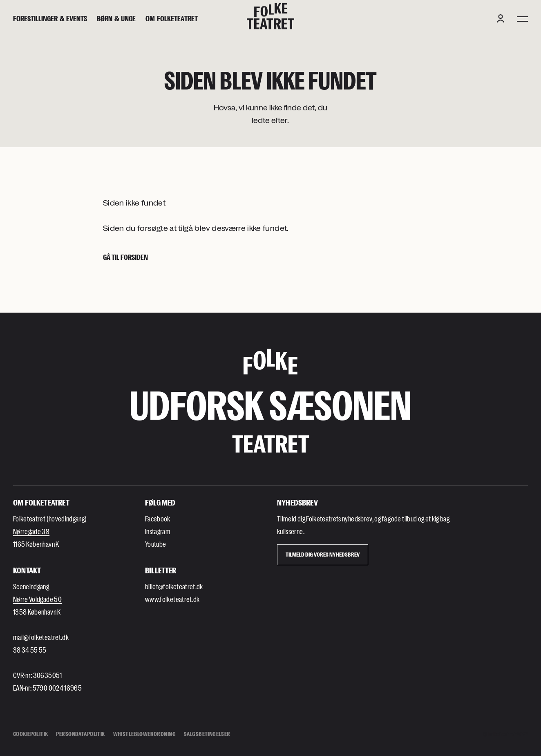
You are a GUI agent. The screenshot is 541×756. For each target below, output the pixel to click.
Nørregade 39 (31, 531)
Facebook (158, 519)
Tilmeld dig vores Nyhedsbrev (323, 554)
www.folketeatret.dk (172, 599)
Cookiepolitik (30, 734)
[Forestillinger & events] (50, 19)
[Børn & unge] (116, 19)
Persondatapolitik (80, 734)
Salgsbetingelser (207, 734)
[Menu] (522, 18)
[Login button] (501, 18)
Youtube (155, 544)
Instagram (158, 531)
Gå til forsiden (125, 257)
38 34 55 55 (30, 650)
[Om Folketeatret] (172, 19)
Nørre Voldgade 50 (37, 599)
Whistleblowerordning (144, 734)
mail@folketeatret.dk (41, 637)
